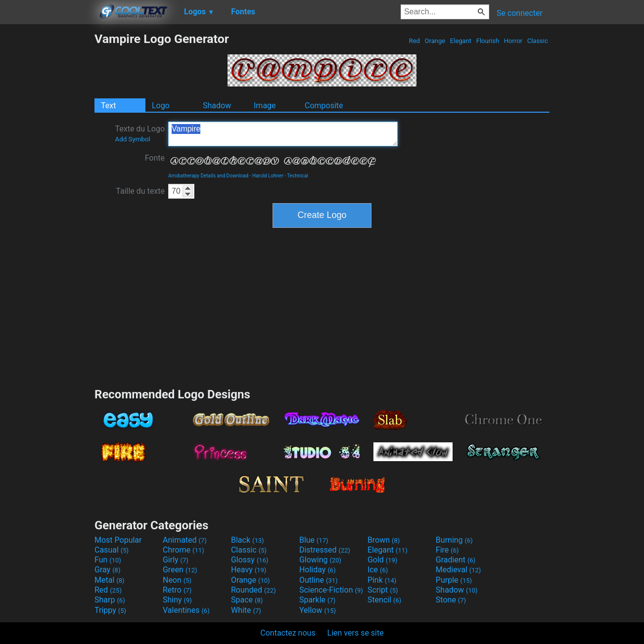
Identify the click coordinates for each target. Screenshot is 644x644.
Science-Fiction (331, 590)
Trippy (110, 610)
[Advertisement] (47, 180)
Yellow (318, 610)
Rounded (253, 590)
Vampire (283, 134)
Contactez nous (288, 633)
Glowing (320, 560)
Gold (383, 560)
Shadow (217, 106)
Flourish (488, 41)
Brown (384, 540)
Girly (176, 560)
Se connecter (520, 13)
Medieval (459, 570)
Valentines (186, 610)
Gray (107, 570)
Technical (298, 176)
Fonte (155, 158)
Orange (435, 41)
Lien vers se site (356, 633)
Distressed (325, 550)
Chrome (184, 550)
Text (108, 106)
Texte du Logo (140, 133)
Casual (112, 550)
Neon (177, 580)
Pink (382, 580)
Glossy (250, 560)
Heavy (249, 570)
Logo (161, 106)
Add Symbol (132, 139)
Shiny (177, 600)
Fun (108, 560)
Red (414, 41)
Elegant (461, 41)
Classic (537, 41)
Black (248, 540)
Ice (378, 570)
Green (180, 570)
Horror (513, 41)
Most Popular (118, 540)
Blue (314, 540)
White (246, 610)
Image (265, 106)
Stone (451, 600)
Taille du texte (140, 191)
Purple (454, 580)
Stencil (384, 600)
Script (383, 590)
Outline (319, 580)
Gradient (456, 560)
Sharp (110, 600)
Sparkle (317, 600)
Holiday (318, 570)
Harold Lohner (268, 176)
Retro (177, 590)
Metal (110, 580)
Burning (454, 540)
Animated (185, 540)
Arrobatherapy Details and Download (208, 176)
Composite (324, 106)
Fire (447, 550)
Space (247, 600)
